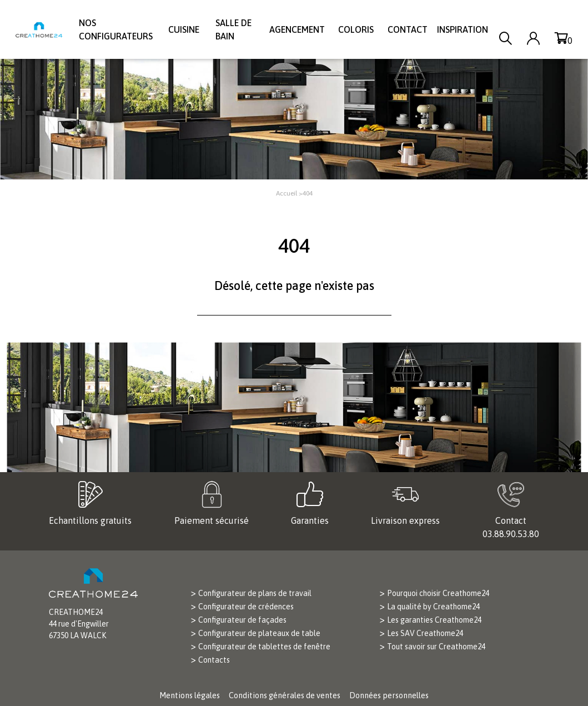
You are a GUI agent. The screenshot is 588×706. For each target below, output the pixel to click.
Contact (408, 29)
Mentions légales (190, 695)
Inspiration (463, 29)
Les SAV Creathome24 (425, 633)
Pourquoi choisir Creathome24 (438, 593)
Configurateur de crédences (246, 607)
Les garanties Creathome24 (434, 620)
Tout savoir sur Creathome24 (436, 647)
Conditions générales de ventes (285, 695)
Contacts (214, 660)
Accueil (287, 193)
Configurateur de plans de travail (255, 593)
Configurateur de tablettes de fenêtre (264, 647)
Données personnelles (389, 695)
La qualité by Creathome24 (433, 607)
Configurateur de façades (242, 620)
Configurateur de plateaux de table (259, 633)
